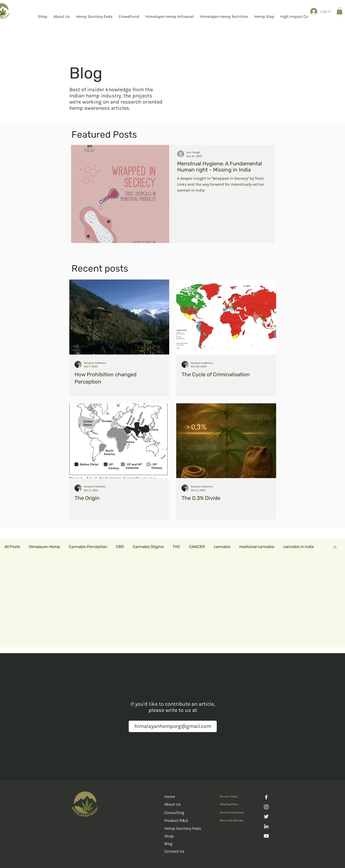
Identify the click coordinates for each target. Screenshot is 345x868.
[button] (339, 11)
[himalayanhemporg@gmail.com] (173, 726)
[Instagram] (266, 807)
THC (176, 547)
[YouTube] (266, 836)
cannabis (222, 547)
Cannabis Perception (88, 547)
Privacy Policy (229, 797)
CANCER (197, 547)
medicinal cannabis (257, 547)
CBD (120, 547)
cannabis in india (298, 547)
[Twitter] (266, 817)
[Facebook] (266, 797)
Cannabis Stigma (148, 547)
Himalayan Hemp (44, 547)
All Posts (12, 547)
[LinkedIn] (266, 826)
